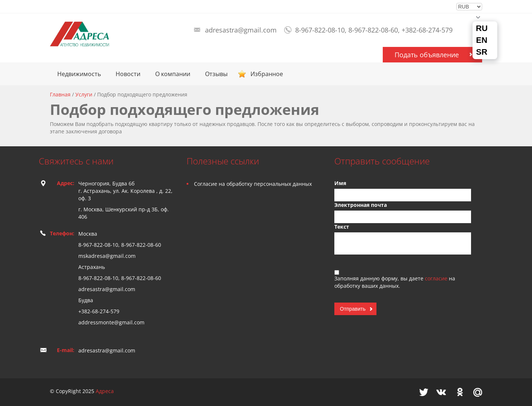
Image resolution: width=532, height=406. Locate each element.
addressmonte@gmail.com (111, 322)
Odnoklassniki (460, 392)
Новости (128, 74)
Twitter (424, 392)
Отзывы (216, 74)
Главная (60, 94)
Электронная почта (361, 205)
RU (482, 28)
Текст (342, 227)
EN (482, 40)
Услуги (84, 94)
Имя (340, 183)
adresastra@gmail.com (241, 30)
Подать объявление (427, 55)
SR (482, 52)
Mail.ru (478, 392)
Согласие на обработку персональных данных (253, 184)
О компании (173, 74)
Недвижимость (79, 74)
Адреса (105, 391)
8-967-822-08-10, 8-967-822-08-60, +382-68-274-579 (374, 30)
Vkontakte (441, 392)
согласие (437, 278)
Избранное (267, 74)
